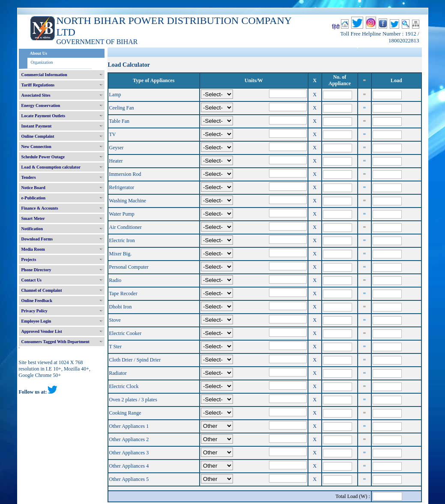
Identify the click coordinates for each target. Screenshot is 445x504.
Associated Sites (36, 95)
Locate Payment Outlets (43, 116)
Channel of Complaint (42, 290)
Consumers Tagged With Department (55, 342)
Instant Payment (37, 126)
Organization (42, 62)
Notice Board (33, 188)
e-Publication (34, 198)
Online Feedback (37, 301)
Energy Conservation (41, 105)
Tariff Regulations (38, 85)
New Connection (36, 147)
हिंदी (336, 27)
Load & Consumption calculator (51, 167)
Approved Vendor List (42, 331)
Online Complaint (38, 136)
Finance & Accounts (40, 208)
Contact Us (32, 280)
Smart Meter (33, 218)
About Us (39, 53)
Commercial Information (44, 75)
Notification (32, 229)
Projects (29, 259)
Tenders (29, 177)
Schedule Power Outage (43, 157)
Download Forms (37, 239)
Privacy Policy (34, 311)
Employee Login (36, 321)
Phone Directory (36, 270)
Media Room (33, 249)
